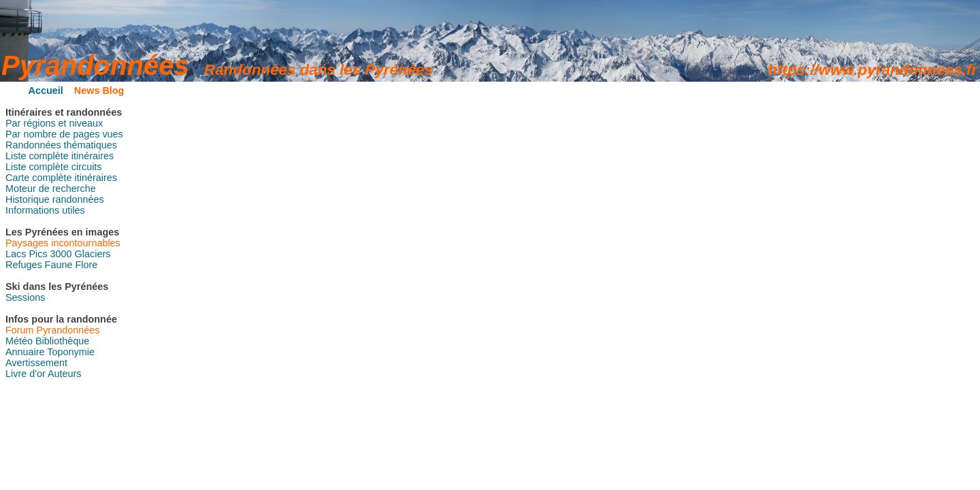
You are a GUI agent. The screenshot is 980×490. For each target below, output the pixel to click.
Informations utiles (45, 210)
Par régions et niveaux (54, 123)
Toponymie (71, 352)
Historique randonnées (55, 199)
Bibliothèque (62, 341)
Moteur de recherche (51, 189)
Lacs (16, 254)
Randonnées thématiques (61, 145)
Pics (38, 254)
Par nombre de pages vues (64, 134)
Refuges (24, 265)
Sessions (25, 297)
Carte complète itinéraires (61, 178)
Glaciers (93, 254)
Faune (59, 265)
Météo (19, 341)
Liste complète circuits (54, 167)
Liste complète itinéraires (60, 156)
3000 (61, 254)
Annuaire (25, 352)
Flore (86, 265)
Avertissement (36, 363)
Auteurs (65, 374)
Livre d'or (26, 374)
